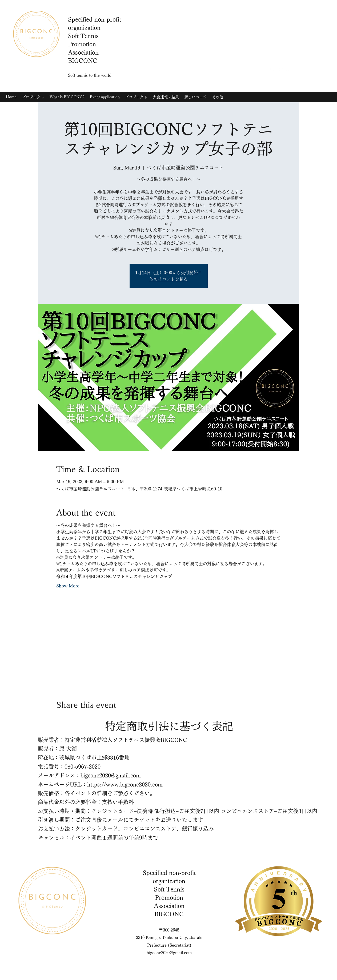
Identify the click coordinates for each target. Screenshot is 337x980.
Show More (68, 586)
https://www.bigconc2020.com (125, 784)
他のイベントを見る (168, 279)
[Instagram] (272, 69)
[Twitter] (280, 69)
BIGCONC (169, 914)
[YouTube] (288, 69)
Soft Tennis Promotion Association (169, 898)
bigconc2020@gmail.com (111, 775)
